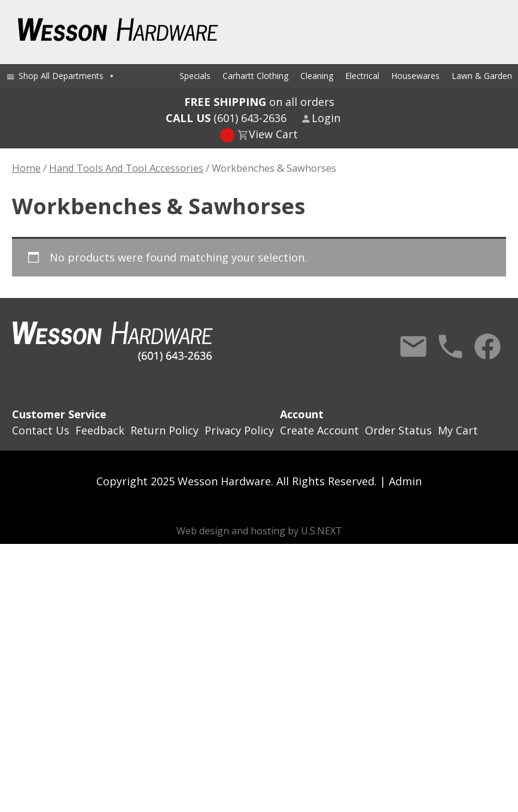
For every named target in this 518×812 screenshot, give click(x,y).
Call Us (450, 346)
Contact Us (413, 346)
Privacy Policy (239, 430)
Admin (405, 481)
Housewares (415, 76)
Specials (195, 76)
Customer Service (59, 414)
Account (302, 414)
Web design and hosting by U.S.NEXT (259, 531)
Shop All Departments (67, 76)
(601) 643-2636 (226, 118)
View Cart (273, 134)
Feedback (100, 430)
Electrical (362, 76)
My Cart (458, 430)
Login (326, 118)
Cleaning (317, 76)
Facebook (487, 346)
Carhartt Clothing (255, 76)
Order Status (398, 430)
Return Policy (164, 430)
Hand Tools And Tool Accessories (126, 168)
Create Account (319, 430)
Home (26, 168)
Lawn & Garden (482, 76)
